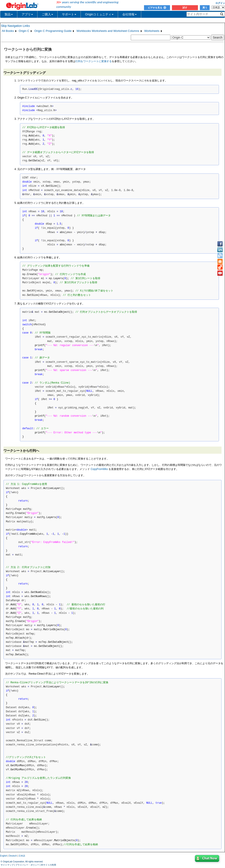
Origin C (24, 31)
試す (185, 8)
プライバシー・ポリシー (27, 865)
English (4, 856)
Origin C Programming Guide (53, 31)
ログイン (220, 3)
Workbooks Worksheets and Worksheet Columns (108, 31)
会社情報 (129, 14)
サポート (69, 14)
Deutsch (13, 856)
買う (205, 8)
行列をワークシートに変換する (94, 61)
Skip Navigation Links (15, 26)
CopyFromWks (99, 469)
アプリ (27, 14)
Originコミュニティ (99, 14)
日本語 (22, 856)
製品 (9, 14)
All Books (8, 31)
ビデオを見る (157, 8)
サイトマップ (7, 865)
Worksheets (152, 31)
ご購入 (47, 14)
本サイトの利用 (49, 865)
